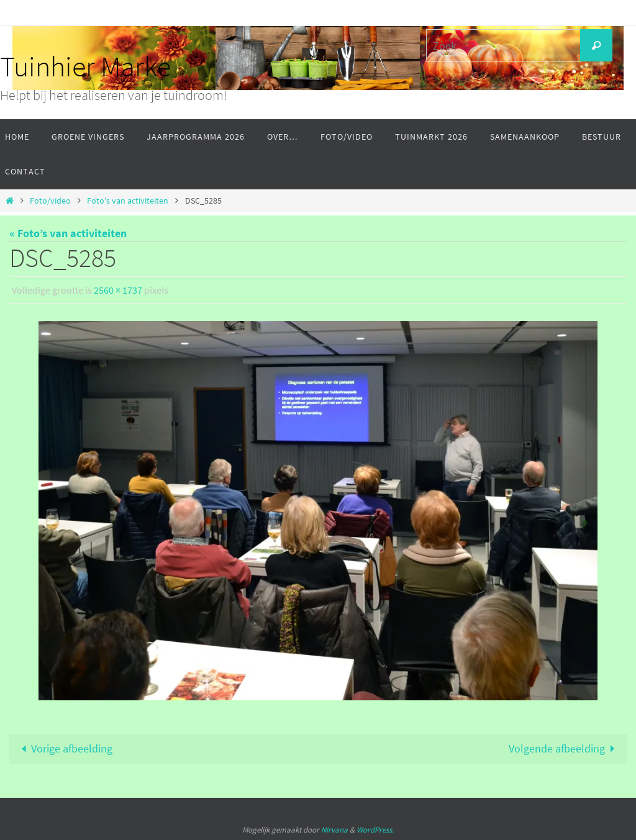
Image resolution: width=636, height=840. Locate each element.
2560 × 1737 (118, 290)
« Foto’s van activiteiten (68, 233)
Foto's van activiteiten (128, 201)
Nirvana (334, 830)
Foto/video (50, 201)
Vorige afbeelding (64, 748)
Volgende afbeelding (565, 748)
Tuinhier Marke (85, 66)
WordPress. (375, 830)
